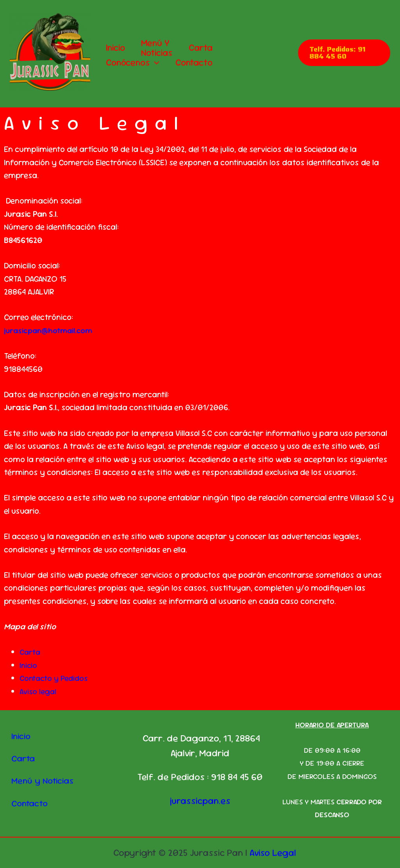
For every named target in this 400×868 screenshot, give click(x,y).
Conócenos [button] (134, 63)
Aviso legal (38, 691)
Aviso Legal (273, 853)
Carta (206, 48)
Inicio (117, 48)
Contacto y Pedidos (56, 678)
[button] (156, 63)
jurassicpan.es (200, 801)
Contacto (197, 63)
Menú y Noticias (160, 48)
